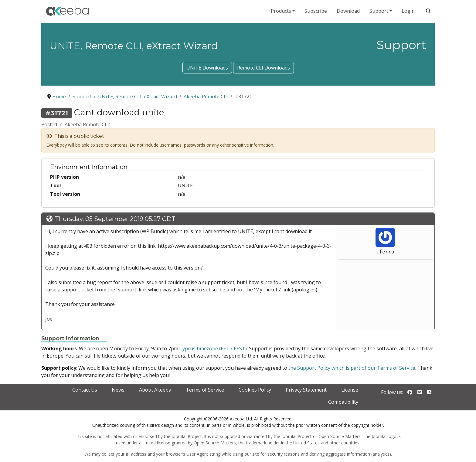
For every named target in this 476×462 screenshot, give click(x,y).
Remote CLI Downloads (263, 68)
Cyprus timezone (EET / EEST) (213, 348)
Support (379, 11)
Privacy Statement (306, 390)
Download (348, 11)
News (118, 390)
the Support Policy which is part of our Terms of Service (352, 368)
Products (281, 11)
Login (408, 11)
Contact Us (85, 390)
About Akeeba (155, 390)
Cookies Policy (255, 390)
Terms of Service (205, 390)
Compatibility (343, 402)
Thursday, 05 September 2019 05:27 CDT (115, 219)
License (350, 390)
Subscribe (316, 11)
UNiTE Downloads (207, 68)
